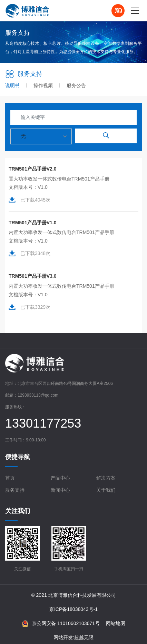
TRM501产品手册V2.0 (32, 169)
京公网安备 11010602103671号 (61, 624)
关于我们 (106, 490)
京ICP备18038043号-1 (73, 609)
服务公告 (76, 85)
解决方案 (106, 478)
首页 (10, 478)
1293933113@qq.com (38, 395)
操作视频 (43, 85)
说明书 (12, 85)
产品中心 (60, 478)
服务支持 (15, 490)
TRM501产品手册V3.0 (32, 276)
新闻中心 (60, 490)
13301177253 (43, 423)
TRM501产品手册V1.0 (32, 223)
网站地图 (116, 623)
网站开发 (63, 637)
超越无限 (84, 637)
